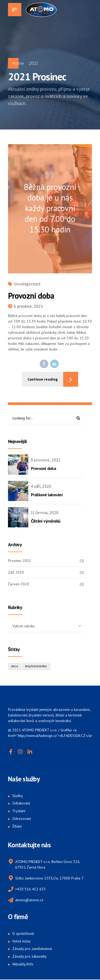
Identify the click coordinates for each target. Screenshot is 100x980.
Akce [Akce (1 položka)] (15, 667)
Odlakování (21, 803)
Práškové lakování (47, 495)
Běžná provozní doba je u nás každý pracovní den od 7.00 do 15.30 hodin (50, 208)
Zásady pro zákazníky (29, 957)
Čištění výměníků (46, 521)
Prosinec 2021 (20, 561)
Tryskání (19, 811)
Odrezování (22, 819)
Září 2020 (16, 572)
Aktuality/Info (23, 964)
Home (18, 63)
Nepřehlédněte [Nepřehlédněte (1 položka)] (36, 667)
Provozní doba (31, 296)
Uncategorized (27, 284)
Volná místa (21, 941)
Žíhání (17, 826)
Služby (18, 796)
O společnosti (23, 934)
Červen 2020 (19, 584)
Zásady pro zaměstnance (32, 949)
